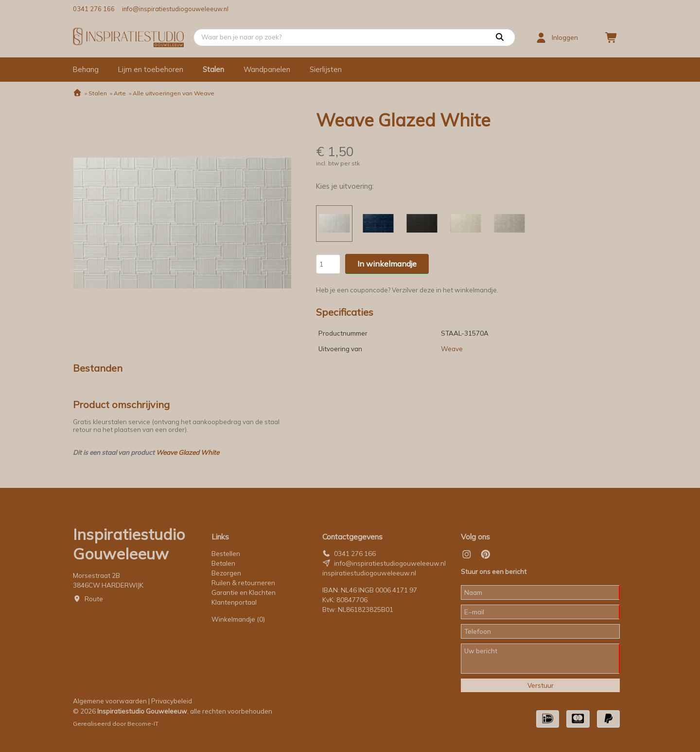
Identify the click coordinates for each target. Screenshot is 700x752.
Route (94, 599)
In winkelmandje (387, 264)
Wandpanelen (267, 69)
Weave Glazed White (188, 452)
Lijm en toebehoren (151, 69)
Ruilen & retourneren (243, 583)
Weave (452, 349)
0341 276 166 (94, 9)
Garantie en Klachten (244, 592)
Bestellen (226, 554)
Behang (86, 69)
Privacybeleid (172, 701)
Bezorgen (226, 573)
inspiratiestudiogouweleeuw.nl (369, 573)
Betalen (223, 563)
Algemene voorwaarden (110, 701)
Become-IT (143, 724)
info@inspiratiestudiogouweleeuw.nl (175, 9)
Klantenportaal (234, 602)
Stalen (213, 69)
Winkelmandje (238, 619)
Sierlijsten (326, 69)
